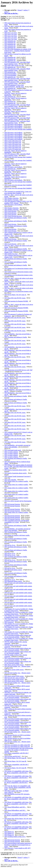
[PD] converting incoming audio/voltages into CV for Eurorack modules (18, 636)
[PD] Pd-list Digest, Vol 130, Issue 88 (15, 758)
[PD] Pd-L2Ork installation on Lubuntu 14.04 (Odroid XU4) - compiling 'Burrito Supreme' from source (18, 51)
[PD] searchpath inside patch (13, 450)
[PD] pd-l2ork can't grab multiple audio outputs (18, 583)
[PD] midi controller (10, 480)
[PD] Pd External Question (12, 504)
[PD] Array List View (11, 33)
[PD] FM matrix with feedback (14, 124)
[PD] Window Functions (12, 198)
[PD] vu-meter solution (11, 452)
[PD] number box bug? (11, 254)
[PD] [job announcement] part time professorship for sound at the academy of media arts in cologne (19, 750)
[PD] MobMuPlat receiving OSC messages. (17, 794)
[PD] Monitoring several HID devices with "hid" (18, 370)
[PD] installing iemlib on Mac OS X (15, 837)
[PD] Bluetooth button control (13, 570)
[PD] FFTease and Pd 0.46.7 (13, 756)
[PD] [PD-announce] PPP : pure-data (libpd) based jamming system (17, 63)
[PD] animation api (10, 41)
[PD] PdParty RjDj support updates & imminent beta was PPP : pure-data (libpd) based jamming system (18, 467)
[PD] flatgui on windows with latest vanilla (17, 535)
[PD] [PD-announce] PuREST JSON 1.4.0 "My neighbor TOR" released (18, 202)
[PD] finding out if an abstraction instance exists (19, 268)
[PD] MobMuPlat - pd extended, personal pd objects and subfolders (17, 446)
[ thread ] (20, 10)
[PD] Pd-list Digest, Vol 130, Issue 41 (15, 295)
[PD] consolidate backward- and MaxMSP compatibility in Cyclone (17, 521)
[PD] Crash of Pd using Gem (13, 141)
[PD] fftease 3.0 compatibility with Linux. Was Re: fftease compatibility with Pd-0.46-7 (18, 772)
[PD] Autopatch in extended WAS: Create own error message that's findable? (18, 192)
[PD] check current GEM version (14, 665)
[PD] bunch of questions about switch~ (16, 470)
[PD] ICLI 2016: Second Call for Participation (18, 501)
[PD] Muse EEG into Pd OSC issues (15, 298)
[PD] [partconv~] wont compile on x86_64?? (18, 848)
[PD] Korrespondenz (11, 74)
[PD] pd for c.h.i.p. (10, 545)
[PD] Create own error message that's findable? (18, 129)
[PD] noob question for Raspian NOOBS (16, 301)
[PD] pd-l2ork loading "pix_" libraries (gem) (17, 666)
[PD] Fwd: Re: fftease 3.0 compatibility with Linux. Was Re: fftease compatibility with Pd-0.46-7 (18, 787)
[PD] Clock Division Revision (13, 216)
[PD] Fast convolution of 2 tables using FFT (17, 745)
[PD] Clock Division (11, 211)
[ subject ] (26, 10)
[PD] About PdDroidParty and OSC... (15, 807)
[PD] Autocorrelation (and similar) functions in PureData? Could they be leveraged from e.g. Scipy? (18, 845)
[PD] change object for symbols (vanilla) (16, 481)
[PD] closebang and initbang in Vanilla (16, 218)
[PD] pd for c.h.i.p (10, 580)
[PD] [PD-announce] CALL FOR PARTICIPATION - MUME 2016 (14, 86)
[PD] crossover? (9, 622)
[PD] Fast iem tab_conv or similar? (15, 678)
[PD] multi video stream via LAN (14, 65)
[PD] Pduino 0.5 (9, 832)
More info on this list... (11, 13)
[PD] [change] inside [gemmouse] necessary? (18, 476)
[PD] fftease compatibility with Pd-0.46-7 (17, 753)
